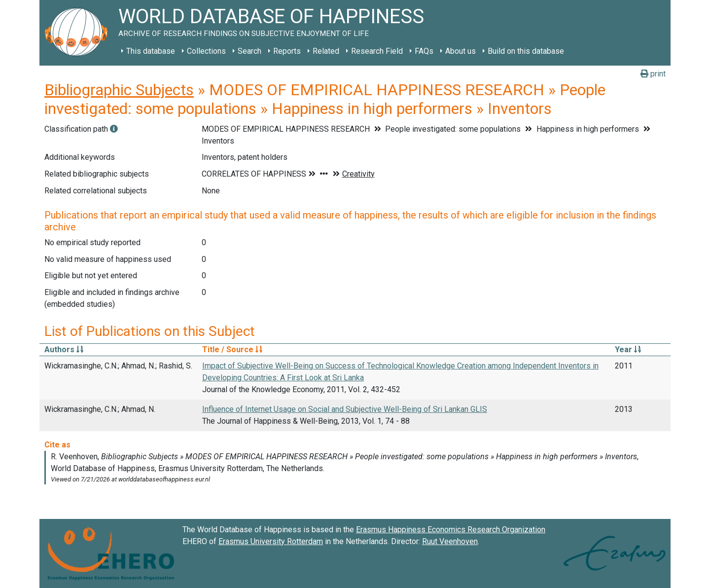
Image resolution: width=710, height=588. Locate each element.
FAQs (424, 51)
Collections (206, 51)
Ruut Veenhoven (450, 541)
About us (461, 51)
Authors (64, 349)
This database (151, 51)
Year (628, 349)
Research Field (377, 51)
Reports (287, 51)
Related (326, 51)
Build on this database (526, 51)
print (653, 74)
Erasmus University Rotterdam (271, 541)
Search (249, 51)
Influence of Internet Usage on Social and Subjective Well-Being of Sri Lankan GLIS (345, 409)
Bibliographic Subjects (119, 90)
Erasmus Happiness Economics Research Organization (451, 530)
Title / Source (232, 349)
